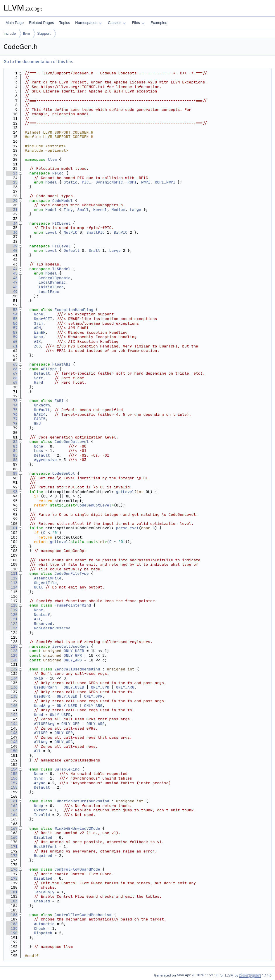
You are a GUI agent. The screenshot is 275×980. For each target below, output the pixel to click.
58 (12, 332)
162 (12, 806)
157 (12, 783)
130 (12, 660)
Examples (159, 23)
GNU (37, 423)
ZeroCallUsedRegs (71, 646)
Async (40, 783)
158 (12, 787)
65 (12, 364)
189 (12, 929)
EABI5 (40, 419)
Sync (38, 778)
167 (12, 828)
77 (12, 419)
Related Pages (41, 23)
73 (12, 401)
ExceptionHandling (74, 310)
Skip (38, 678)
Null (38, 587)
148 (12, 742)
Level (51, 232)
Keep (38, 806)
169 (12, 837)
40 (12, 250)
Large (135, 210)
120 (12, 615)
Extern (41, 810)
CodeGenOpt (64, 473)
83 (12, 446)
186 (12, 915)
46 (12, 278)
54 (12, 314)
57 (12, 328)
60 (12, 341)
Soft (38, 378)
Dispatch (43, 933)
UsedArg (42, 706)
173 (12, 856)
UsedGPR (42, 696)
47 (12, 282)
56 (12, 323)
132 (12, 669)
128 (12, 651)
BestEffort (45, 847)
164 (12, 815)
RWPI (146, 182)
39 (12, 246)
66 (12, 369)
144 (12, 724)
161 (12, 801)
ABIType (49, 369)
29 (12, 201)
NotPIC (71, 232)
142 (12, 715)
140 (12, 706)
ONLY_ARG (73, 660)
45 (12, 273)
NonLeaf (42, 615)
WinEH (40, 332)
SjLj (38, 323)
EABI (59, 401)
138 (12, 696)
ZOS (37, 346)
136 (12, 687)
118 (12, 605)
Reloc (58, 173)
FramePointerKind (73, 605)
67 (12, 373)
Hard (38, 382)
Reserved (43, 624)
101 (12, 528)
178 (12, 878)
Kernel (100, 210)
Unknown (42, 405)
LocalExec (49, 292)
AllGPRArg (44, 724)
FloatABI (61, 364)
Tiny (68, 210)
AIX (37, 341)
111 (12, 573)
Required (43, 856)
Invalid (42, 815)
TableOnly (44, 892)
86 (12, 460)
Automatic (44, 924)
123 (12, 628)
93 (12, 492)
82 (12, 442)
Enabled (42, 901)
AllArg (41, 742)
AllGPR (41, 733)
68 (12, 378)
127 (12, 646)
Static (71, 182)
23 (12, 173)
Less (38, 451)
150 (12, 751)
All (37, 619)
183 (12, 901)
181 (12, 892)
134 (12, 678)
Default (72, 250)
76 (12, 414)
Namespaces (88, 23)
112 (12, 578)
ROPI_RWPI (165, 182)
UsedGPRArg (45, 687)
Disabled (43, 837)
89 (12, 473)
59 (12, 337)
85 (12, 455)
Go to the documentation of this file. (38, 61)
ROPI (132, 182)
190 (12, 933)
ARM (37, 328)
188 (12, 924)
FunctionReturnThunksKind (82, 801)
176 (12, 869)
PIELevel (61, 246)
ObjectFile (45, 583)
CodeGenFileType (71, 573)
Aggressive (45, 460)
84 (12, 451)
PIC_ (86, 182)
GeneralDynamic (55, 278)
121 (12, 619)
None (38, 314)
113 (12, 583)
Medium (119, 210)
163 (12, 810)
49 (12, 292)
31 (12, 210)
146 (12, 733)
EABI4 (40, 414)
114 (12, 587)
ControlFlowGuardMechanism (83, 915)
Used (38, 715)
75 (12, 410)
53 (12, 310)
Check (40, 929)
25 (12, 182)
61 (12, 346)
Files (138, 23)
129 (12, 655)
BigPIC (121, 232)
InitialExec (51, 287)
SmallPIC (96, 232)
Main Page (15, 23)
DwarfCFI (43, 319)
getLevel (125, 492)
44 (12, 269)
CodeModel (63, 201)
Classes (117, 23)
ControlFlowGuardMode (77, 869)
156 (12, 778)
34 (12, 223)
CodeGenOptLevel (71, 442)
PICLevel (61, 223)
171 (12, 847)
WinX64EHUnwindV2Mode (77, 828)
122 (12, 624)
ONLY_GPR (73, 655)
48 (12, 287)
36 (12, 232)
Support (44, 33)
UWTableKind (67, 769)
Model (51, 182)
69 (12, 382)
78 (12, 423)
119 (12, 610)
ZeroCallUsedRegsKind (77, 669)
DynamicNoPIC (109, 182)
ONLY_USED (74, 651)
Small (83, 210)
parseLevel (127, 528)
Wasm (38, 337)
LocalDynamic (52, 282)
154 (12, 769)
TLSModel (61, 269)
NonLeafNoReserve (52, 628)
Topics (64, 23)
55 (12, 319)
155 (12, 774)
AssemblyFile (48, 578)
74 (12, 405)
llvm (26, 33)
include (10, 33)
